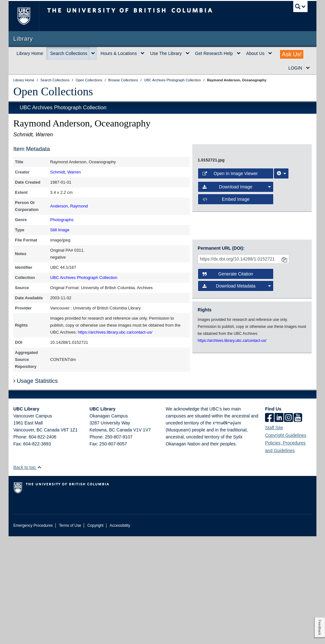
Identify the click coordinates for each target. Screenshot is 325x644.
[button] (39, 575)
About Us (255, 53)
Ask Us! (292, 54)
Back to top (27, 575)
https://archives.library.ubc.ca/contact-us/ (115, 332)
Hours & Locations (119, 53)
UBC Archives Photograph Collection (63, 108)
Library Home (30, 53)
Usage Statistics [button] (36, 489)
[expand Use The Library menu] (188, 53)
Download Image (237, 340)
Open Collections (53, 92)
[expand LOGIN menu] (308, 68)
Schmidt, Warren (65, 172)
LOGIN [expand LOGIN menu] (295, 68)
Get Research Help (214, 53)
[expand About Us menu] (270, 53)
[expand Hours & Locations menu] (143, 53)
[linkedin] (279, 526)
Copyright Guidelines (286, 543)
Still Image (60, 230)
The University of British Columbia (28, 16)
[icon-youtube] (298, 526)
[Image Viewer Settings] (281, 326)
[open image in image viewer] (252, 229)
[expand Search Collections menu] (93, 53)
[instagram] (289, 526)
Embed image (226, 352)
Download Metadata (237, 414)
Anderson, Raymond (69, 206)
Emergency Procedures (33, 633)
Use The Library (166, 53)
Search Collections (69, 53)
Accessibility (120, 633)
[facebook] (269, 526)
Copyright (95, 633)
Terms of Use (70, 633)
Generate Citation (228, 402)
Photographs (62, 220)
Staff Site (274, 535)
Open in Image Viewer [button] (230, 326)
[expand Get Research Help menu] (239, 53)
